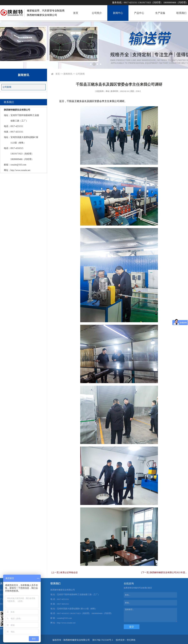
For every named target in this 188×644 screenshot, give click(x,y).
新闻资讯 (68, 74)
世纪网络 (131, 640)
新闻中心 (118, 13)
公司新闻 (7, 87)
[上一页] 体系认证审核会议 (65, 573)
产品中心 (139, 13)
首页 (76, 13)
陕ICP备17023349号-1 (103, 640)
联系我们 (181, 13)
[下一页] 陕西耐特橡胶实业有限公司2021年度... (164, 573)
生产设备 (160, 13)
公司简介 (97, 13)
